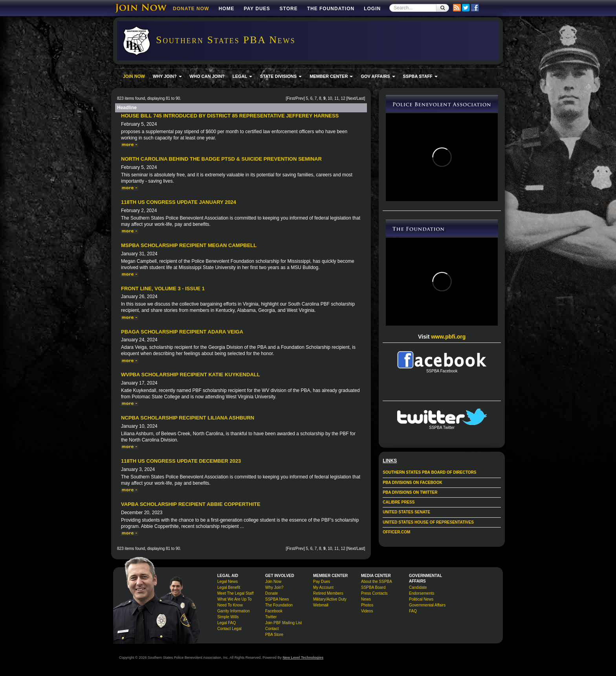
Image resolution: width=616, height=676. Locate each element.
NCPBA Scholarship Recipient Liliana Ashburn (188, 418)
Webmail (321, 605)
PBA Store (274, 635)
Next (351, 98)
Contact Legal (229, 629)
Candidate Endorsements (422, 590)
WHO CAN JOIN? (207, 76)
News (366, 599)
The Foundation (331, 9)
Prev (300, 98)
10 (330, 98)
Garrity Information (234, 611)
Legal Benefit (229, 587)
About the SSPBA (377, 582)
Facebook (274, 611)
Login (372, 9)
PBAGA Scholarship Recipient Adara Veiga (182, 332)
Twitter (271, 617)
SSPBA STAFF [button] (420, 76)
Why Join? (274, 587)
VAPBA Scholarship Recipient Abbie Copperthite (191, 504)
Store (289, 9)
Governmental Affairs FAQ (427, 608)
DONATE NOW (191, 9)
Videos (367, 611)
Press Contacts (374, 593)
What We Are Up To (234, 599)
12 (343, 98)
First (291, 98)
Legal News (227, 582)
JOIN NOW (134, 76)
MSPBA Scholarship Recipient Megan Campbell (189, 245)
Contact (272, 629)
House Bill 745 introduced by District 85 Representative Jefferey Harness (230, 116)
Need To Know (230, 605)
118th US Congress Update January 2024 (179, 202)
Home (226, 9)
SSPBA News (277, 599)
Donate (271, 593)
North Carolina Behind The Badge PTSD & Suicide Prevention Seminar (221, 159)
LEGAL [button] (242, 76)
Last (360, 98)
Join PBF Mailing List (283, 623)
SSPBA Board (373, 587)
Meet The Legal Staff (235, 593)
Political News (421, 599)
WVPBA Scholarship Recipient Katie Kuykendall (191, 375)
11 (336, 98)
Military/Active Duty (330, 599)
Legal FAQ (226, 623)
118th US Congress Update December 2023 (181, 461)
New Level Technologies (303, 658)
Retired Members (328, 593)
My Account (323, 587)
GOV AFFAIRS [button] (378, 76)
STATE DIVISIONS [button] (281, 76)
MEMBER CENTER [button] (331, 76)
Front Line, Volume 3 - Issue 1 (163, 289)
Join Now (273, 582)
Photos (367, 605)
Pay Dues (257, 9)
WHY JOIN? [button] (167, 76)
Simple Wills (228, 617)
